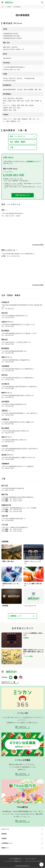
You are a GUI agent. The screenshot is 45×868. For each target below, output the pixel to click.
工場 (11, 147)
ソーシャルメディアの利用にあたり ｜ (14, 861)
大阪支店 (5, 410)
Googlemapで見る (38, 245)
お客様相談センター (32, 161)
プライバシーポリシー (31, 859)
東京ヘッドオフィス (8, 250)
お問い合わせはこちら (23, 195)
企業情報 (9, 7)
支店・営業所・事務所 (18, 142)
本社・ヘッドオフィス (18, 136)
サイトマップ (29, 861)
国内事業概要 (17, 7)
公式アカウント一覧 (8, 682)
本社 (3, 210)
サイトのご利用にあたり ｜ (17, 859)
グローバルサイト (37, 861)
